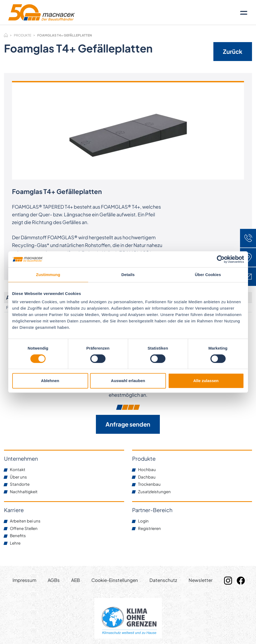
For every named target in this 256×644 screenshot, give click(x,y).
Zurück (233, 51)
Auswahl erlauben (128, 381)
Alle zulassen (206, 381)
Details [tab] (128, 275)
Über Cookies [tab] (208, 275)
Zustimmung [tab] (48, 275)
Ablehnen (50, 381)
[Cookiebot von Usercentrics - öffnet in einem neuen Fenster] (221, 259)
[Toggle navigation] (244, 13)
